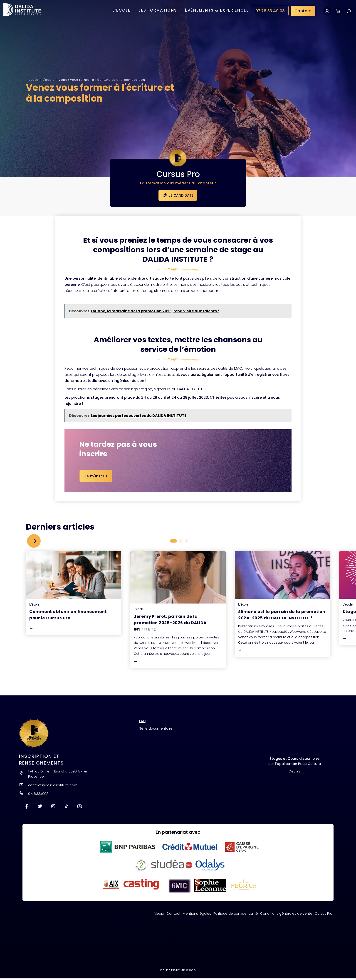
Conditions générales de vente (286, 915)
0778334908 (38, 795)
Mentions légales (197, 915)
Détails (295, 773)
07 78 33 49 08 (270, 12)
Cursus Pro (324, 915)
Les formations (158, 11)
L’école (122, 11)
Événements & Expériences (217, 11)
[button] (34, 543)
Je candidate (178, 196)
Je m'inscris (96, 478)
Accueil (33, 80)
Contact (303, 12)
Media (159, 915)
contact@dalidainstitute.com (53, 787)
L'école (49, 80)
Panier (338, 12)
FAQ (142, 722)
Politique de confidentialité (236, 915)
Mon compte (327, 12)
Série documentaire (156, 730)
